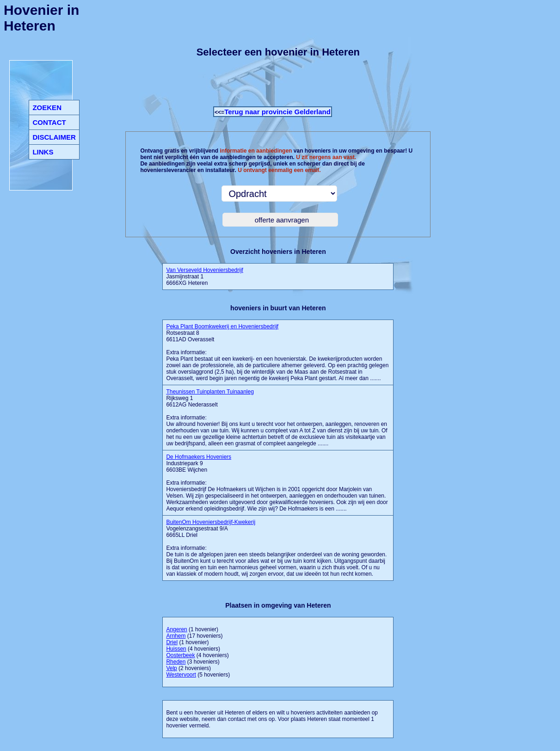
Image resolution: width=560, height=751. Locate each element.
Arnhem (176, 636)
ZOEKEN (47, 108)
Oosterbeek (180, 655)
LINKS (43, 152)
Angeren (176, 629)
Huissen (176, 649)
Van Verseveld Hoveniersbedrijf (205, 270)
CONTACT (49, 122)
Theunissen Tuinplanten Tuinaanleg (210, 392)
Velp (171, 668)
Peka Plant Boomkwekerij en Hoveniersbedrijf (222, 326)
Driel (172, 642)
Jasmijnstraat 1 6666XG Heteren (205, 277)
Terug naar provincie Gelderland (277, 112)
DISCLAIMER (54, 137)
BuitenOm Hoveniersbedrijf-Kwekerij (211, 522)
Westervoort (181, 675)
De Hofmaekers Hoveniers (199, 457)
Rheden (176, 662)
